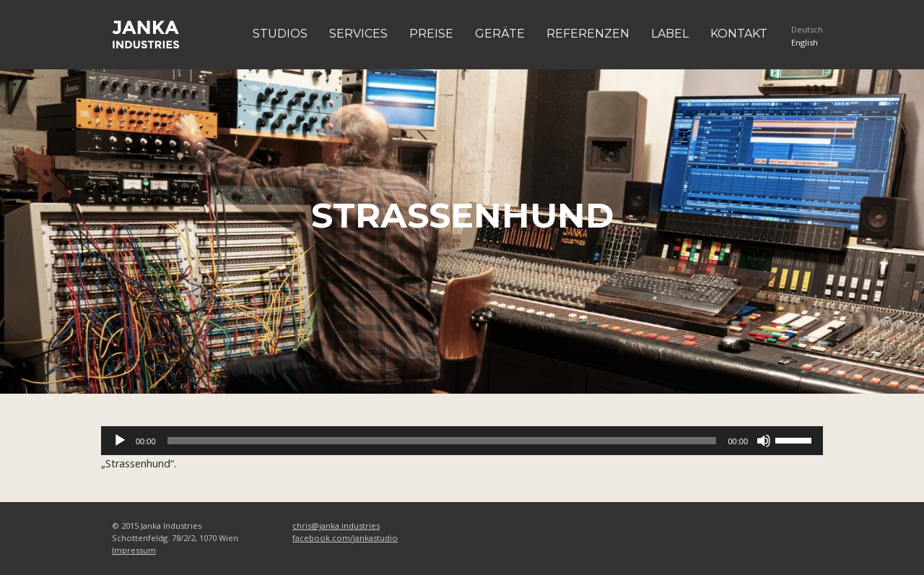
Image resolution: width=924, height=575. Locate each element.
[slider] (442, 441)
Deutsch (807, 29)
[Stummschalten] (764, 441)
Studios (280, 34)
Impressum (134, 550)
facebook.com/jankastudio (345, 538)
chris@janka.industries (336, 526)
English (805, 42)
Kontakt (739, 34)
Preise (431, 34)
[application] (462, 441)
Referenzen (588, 34)
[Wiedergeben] (120, 441)
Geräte (500, 34)
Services (358, 34)
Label (670, 34)
